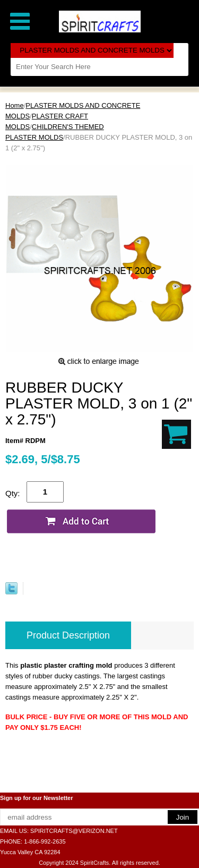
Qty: (13, 493)
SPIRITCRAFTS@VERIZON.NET (74, 831)
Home (15, 105)
